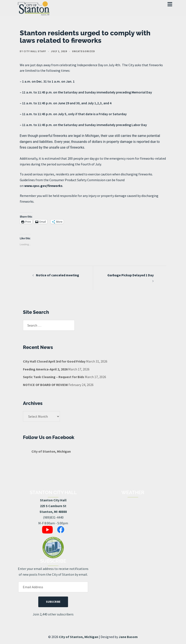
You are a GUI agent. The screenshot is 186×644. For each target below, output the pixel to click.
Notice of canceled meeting (58, 275)
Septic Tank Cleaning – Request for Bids (54, 377)
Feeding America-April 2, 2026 (45, 369)
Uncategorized (84, 51)
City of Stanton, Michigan (51, 451)
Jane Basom (128, 637)
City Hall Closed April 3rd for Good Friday (54, 361)
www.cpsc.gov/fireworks (43, 186)
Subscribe (53, 602)
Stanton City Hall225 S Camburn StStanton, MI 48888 (53, 506)
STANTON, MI (133, 513)
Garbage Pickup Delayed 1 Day (131, 275)
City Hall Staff (35, 51)
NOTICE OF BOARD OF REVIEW (45, 385)
